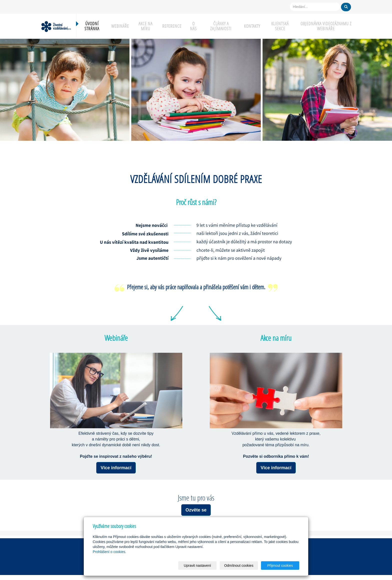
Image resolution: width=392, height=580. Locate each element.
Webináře (120, 26)
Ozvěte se (196, 510)
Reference (172, 26)
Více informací (116, 468)
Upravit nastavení (197, 565)
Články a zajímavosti (221, 26)
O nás (193, 26)
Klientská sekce (280, 26)
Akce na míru (145, 26)
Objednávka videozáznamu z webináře (326, 26)
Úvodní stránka (92, 26)
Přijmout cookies (280, 565)
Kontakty (252, 26)
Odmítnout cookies (239, 565)
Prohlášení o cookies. (109, 552)
